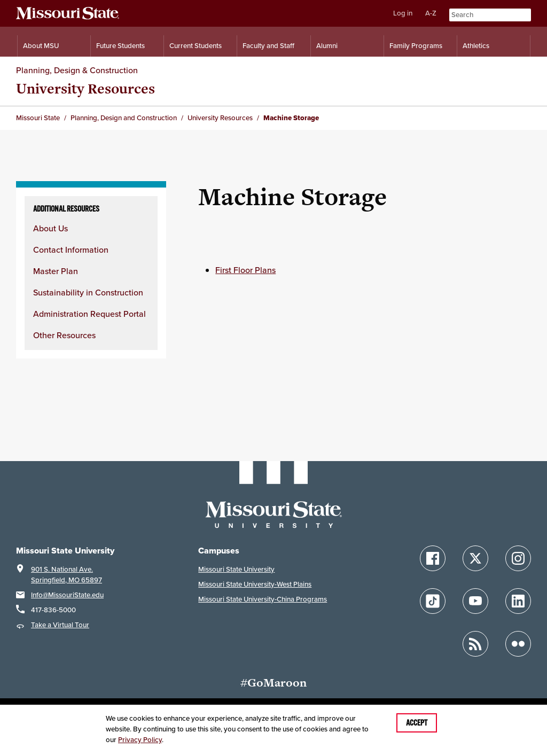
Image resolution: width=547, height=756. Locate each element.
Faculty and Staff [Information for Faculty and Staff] (268, 46)
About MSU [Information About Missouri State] (41, 46)
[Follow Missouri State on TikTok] (433, 601)
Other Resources (64, 335)
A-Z (431, 13)
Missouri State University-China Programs (263, 599)
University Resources (85, 88)
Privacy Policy (140, 740)
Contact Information (71, 250)
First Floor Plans (245, 270)
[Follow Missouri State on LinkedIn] (518, 601)
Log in (403, 13)
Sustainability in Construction (88, 292)
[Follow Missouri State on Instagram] (518, 558)
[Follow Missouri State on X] (475, 558)
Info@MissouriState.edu (67, 595)
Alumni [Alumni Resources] (327, 46)
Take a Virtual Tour (60, 625)
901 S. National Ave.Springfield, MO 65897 (67, 575)
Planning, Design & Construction (77, 70)
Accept (417, 723)
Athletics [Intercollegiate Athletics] (476, 46)
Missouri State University (236, 569)
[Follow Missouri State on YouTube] (475, 601)
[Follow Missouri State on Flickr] (518, 644)
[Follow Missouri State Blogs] (475, 644)
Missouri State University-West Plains (255, 584)
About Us (50, 228)
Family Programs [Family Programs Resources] (416, 46)
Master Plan (56, 271)
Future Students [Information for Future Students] (120, 46)
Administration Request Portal (89, 314)
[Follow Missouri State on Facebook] (433, 558)
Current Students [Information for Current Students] (196, 46)
